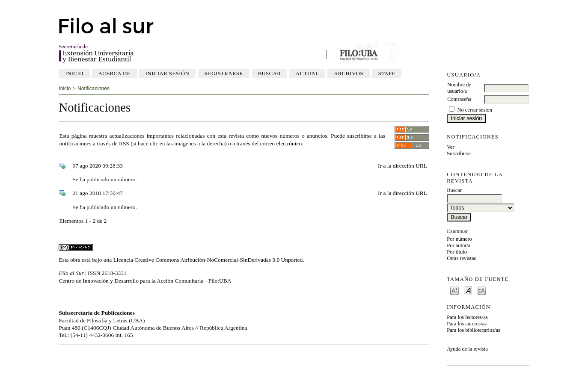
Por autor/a (459, 245)
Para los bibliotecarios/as (474, 330)
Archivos (349, 74)
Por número (459, 239)
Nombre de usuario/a (459, 88)
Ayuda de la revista (467, 349)
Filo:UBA (220, 281)
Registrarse (224, 74)
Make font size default (468, 290)
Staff (387, 74)
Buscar (270, 74)
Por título (457, 252)
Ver (450, 147)
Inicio (74, 74)
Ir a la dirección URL (402, 166)
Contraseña (459, 99)
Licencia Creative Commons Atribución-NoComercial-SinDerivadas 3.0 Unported (208, 260)
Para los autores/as (467, 324)
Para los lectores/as (467, 317)
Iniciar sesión (168, 74)
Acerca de (114, 74)
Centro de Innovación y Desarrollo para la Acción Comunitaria (131, 281)
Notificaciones (94, 89)
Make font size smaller (454, 290)
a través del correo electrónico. (268, 143)
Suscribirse (459, 153)
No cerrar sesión (475, 110)
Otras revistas (461, 258)
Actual (307, 74)
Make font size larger (482, 290)
